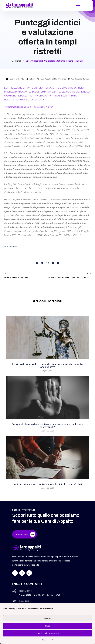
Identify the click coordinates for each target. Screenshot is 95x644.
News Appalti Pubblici (49, 79)
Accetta (47, 618)
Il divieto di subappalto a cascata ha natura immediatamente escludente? (47, 366)
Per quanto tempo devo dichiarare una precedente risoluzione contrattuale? (47, 426)
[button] (37, 263)
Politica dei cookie (47, 640)
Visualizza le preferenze (47, 633)
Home (17, 61)
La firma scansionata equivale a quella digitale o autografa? (47, 484)
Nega (47, 626)
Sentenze (62, 79)
